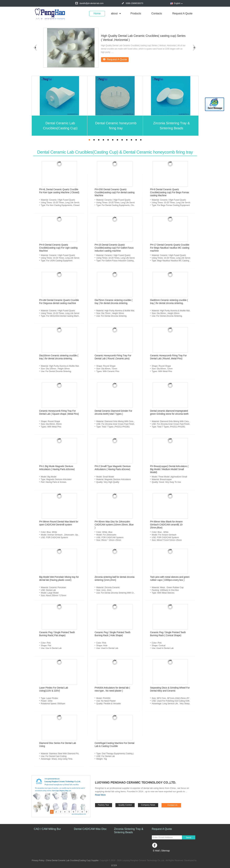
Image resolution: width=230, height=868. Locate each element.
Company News (148, 805)
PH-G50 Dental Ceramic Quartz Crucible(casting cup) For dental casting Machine (115, 192)
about (114, 13)
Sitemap (165, 851)
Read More (100, 795)
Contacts (157, 13)
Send (188, 837)
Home (97, 13)
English (178, 3)
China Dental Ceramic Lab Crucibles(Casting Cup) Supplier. (73, 860)
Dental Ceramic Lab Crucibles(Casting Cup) (60, 126)
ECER (114, 865)
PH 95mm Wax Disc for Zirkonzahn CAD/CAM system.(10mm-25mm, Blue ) (114, 525)
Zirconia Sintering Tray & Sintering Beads (171, 126)
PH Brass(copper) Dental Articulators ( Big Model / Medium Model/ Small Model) (169, 469)
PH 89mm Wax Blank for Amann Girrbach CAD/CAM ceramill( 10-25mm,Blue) (167, 525)
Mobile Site (158, 855)
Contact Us (172, 805)
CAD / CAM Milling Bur (47, 829)
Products (136, 13)
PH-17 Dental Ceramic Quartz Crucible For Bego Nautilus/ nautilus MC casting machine (170, 248)
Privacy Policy (38, 860)
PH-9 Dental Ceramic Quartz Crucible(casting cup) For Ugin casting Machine (58, 248)
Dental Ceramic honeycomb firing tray (116, 126)
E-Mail (156, 851)
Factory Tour (104, 805)
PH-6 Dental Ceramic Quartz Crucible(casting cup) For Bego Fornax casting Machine (170, 192)
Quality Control (125, 805)
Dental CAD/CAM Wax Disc (90, 829)
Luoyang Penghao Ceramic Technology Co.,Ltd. (136, 783)
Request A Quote (182, 13)
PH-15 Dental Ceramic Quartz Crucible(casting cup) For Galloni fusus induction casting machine (114, 248)
